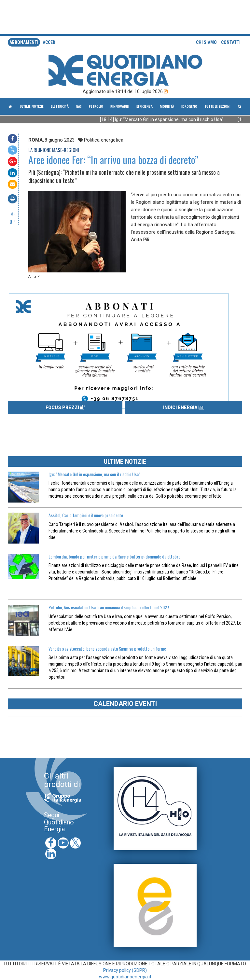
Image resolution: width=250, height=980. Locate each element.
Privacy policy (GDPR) (125, 970)
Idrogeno (189, 106)
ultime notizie (32, 106)
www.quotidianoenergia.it (125, 977)
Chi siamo (206, 42)
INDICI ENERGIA (183, 407)
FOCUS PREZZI (65, 407)
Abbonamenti (24, 42)
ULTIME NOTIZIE (125, 462)
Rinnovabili (120, 106)
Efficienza (145, 106)
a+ (12, 221)
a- (13, 213)
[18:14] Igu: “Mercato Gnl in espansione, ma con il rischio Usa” (168, 119)
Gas (79, 106)
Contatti (231, 42)
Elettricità (60, 106)
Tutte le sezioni (217, 106)
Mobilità (167, 106)
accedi (50, 42)
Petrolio (96, 106)
